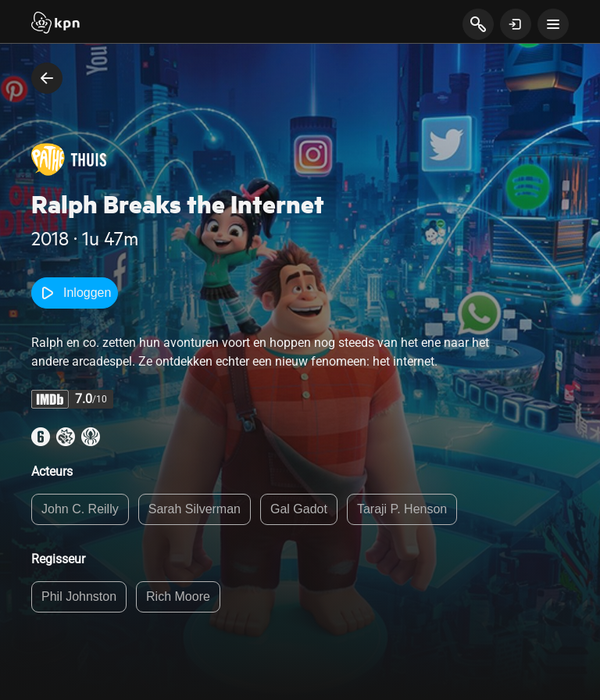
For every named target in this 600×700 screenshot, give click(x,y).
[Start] (55, 24)
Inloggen (75, 293)
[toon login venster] (516, 24)
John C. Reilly (80, 509)
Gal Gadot (299, 509)
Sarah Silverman (195, 509)
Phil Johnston (79, 596)
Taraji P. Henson (402, 509)
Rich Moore (178, 596)
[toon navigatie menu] (553, 24)
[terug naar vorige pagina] (47, 78)
